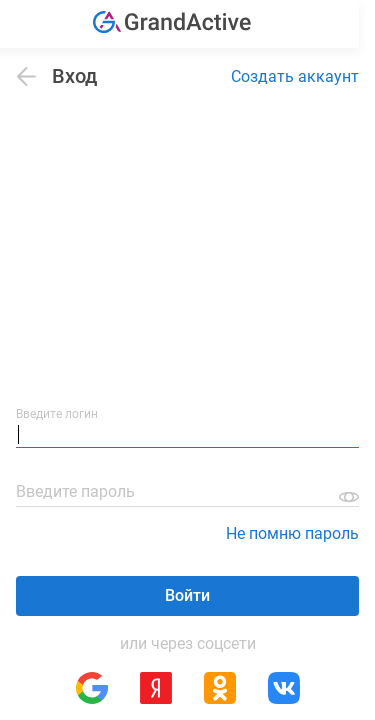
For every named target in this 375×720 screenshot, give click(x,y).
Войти (187, 595)
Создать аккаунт (295, 76)
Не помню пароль (292, 533)
